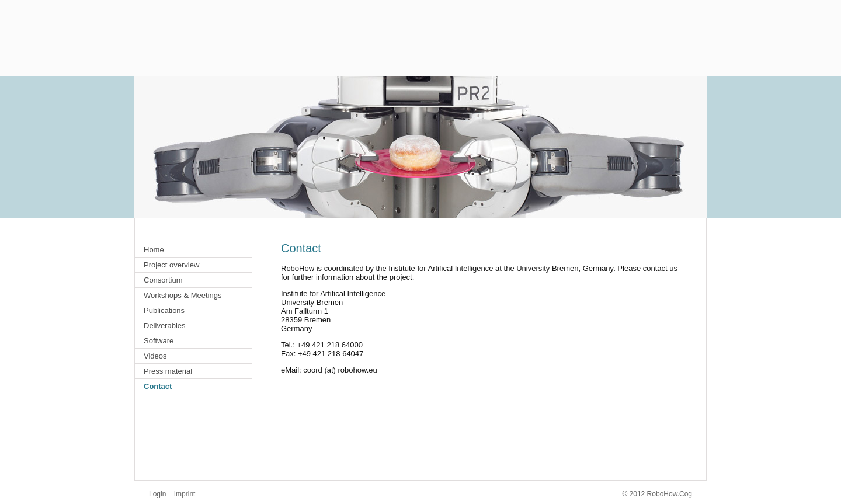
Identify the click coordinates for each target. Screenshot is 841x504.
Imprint (185, 494)
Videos (155, 356)
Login (157, 494)
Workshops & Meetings (183, 295)
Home (154, 250)
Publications (164, 310)
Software (159, 341)
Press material (168, 371)
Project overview (171, 265)
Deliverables (165, 326)
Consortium (163, 280)
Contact (158, 386)
